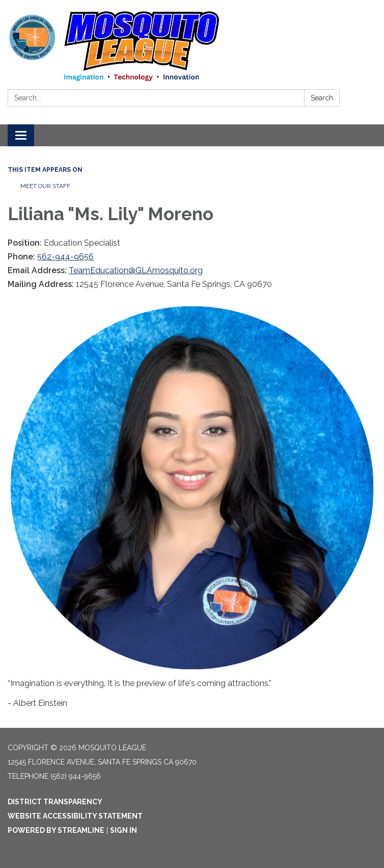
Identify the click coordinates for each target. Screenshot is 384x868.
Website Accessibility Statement (75, 816)
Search (322, 98)
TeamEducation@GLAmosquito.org (136, 270)
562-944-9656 (65, 257)
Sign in (124, 830)
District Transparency (55, 802)
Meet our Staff (45, 186)
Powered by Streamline (56, 830)
